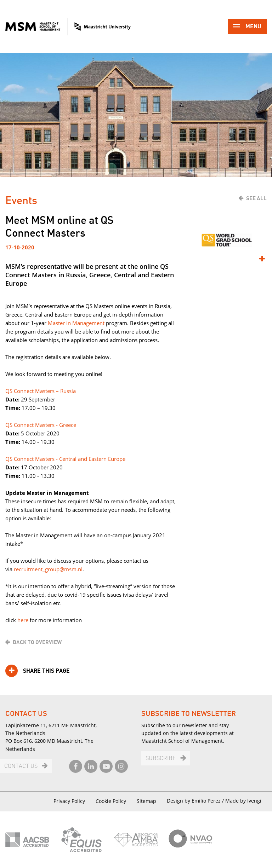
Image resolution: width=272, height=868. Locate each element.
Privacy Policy (69, 801)
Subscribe (161, 759)
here (23, 620)
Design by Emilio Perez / (196, 801)
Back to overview (37, 642)
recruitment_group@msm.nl (48, 569)
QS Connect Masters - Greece (41, 425)
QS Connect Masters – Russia (41, 391)
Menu (247, 27)
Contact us (21, 766)
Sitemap (146, 801)
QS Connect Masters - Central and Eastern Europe (65, 459)
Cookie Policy (111, 801)
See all (256, 198)
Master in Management (76, 323)
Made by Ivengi (243, 801)
